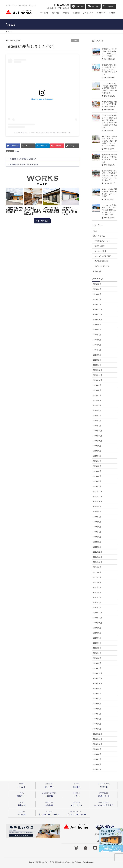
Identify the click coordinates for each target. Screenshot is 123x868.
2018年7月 (97, 759)
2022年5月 (97, 527)
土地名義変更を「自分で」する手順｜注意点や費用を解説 (109, 104)
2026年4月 (97, 289)
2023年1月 (97, 486)
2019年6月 (97, 704)
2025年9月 (97, 325)
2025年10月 (97, 320)
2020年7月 (97, 638)
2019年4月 (97, 714)
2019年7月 (97, 699)
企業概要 (49, 803)
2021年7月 (97, 577)
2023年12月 (97, 431)
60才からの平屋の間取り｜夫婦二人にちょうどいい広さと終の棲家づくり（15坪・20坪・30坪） (109, 141)
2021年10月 (97, 562)
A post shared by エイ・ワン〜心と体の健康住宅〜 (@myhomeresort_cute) (42, 132)
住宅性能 (104, 785)
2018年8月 (97, 754)
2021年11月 (97, 557)
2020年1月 (97, 668)
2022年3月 (97, 537)
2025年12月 (97, 309)
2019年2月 (97, 724)
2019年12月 (97, 673)
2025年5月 (97, 345)
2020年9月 (97, 628)
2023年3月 (97, 476)
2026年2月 (97, 299)
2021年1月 (97, 608)
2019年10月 (97, 683)
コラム (76, 794)
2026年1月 (97, 304)
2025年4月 (97, 350)
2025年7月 (97, 335)
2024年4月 (97, 411)
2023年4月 (97, 471)
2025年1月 (97, 365)
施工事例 (76, 785)
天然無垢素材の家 (101, 261)
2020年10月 (97, 623)
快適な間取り (100, 246)
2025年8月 (97, 330)
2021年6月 (97, 582)
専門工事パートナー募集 (49, 813)
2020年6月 (97, 643)
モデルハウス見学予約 (104, 803)
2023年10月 (97, 441)
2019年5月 (97, 709)
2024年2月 (97, 421)
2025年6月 (97, 340)
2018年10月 (97, 744)
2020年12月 (97, 613)
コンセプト (49, 785)
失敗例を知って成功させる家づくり (23, 159)
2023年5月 (97, 466)
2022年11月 (97, 496)
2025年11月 (97, 314)
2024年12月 (97, 370)
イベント (22, 785)
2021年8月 (97, 572)
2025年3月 (97, 355)
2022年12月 (97, 491)
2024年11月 (97, 375)
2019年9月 (97, 688)
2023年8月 (97, 451)
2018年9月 (97, 749)
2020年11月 (97, 618)
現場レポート (104, 794)
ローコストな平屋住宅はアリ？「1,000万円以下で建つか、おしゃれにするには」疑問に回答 (109, 210)
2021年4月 (97, 592)
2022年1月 (97, 547)
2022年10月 (97, 501)
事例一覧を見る (42, 221)
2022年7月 (97, 517)
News (75, 41)
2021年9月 (97, 567)
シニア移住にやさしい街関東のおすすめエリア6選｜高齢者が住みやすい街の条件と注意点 (109, 88)
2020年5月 (97, 648)
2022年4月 (97, 532)
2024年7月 (97, 395)
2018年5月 (97, 769)
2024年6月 (97, 400)
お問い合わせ (76, 803)
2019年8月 (97, 694)
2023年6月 (97, 461)
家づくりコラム (99, 236)
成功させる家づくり (102, 266)
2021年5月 (97, 587)
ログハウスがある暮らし (104, 256)
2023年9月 (97, 446)
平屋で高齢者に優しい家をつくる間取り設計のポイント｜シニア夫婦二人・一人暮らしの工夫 (109, 175)
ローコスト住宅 (101, 251)
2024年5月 (97, 405)
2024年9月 (97, 385)
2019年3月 (97, 719)
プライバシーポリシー (76, 813)
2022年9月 (97, 506)
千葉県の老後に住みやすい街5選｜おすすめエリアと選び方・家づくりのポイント (109, 70)
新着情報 (22, 803)
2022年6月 (97, 522)
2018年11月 (97, 739)
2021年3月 (97, 597)
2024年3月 (97, 416)
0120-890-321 (58, 6)
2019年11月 (97, 678)
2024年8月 (97, 390)
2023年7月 (97, 456)
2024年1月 (97, 426)
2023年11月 (97, 436)
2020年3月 (97, 658)
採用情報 (22, 813)
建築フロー (22, 794)
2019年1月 (97, 729)
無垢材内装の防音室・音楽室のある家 (24, 164)
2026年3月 (97, 294)
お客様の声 (97, 271)
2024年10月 (97, 380)
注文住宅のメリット (102, 241)
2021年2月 (97, 603)
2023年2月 (97, 481)
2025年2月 (97, 360)
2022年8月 (97, 512)
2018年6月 (97, 764)
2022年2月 (97, 542)
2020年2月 (97, 663)
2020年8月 (97, 633)
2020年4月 (97, 653)
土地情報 (49, 794)
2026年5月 (97, 284)
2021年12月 (97, 552)
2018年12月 (97, 734)
